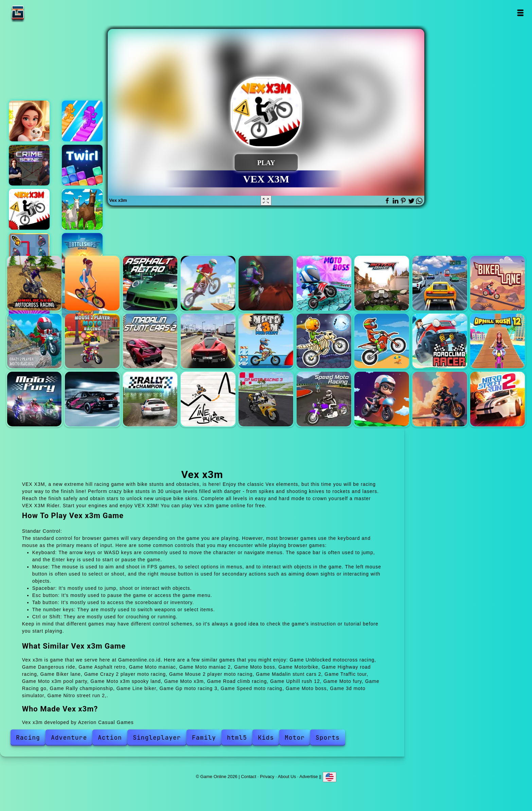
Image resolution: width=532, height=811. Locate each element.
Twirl (82, 165)
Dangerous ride (92, 283)
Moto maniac (208, 283)
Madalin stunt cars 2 (150, 341)
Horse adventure (82, 209)
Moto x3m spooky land (324, 341)
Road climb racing (440, 341)
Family (204, 737)
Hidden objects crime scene (29, 165)
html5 (237, 737)
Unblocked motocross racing (34, 283)
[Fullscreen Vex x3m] (266, 200)
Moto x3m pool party (266, 341)
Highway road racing (440, 283)
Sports (328, 737)
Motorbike (382, 283)
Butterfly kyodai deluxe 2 (29, 253)
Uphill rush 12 (498, 341)
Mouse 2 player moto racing (92, 341)
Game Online (39, 13)
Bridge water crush (82, 121)
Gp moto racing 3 (266, 399)
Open (520, 13)
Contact (249, 776)
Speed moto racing (324, 399)
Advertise (308, 776)
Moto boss (324, 283)
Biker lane (498, 283)
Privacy (267, 776)
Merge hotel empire (29, 121)
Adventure (69, 737)
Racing (28, 737)
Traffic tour (208, 341)
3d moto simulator (440, 399)
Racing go (92, 399)
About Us (287, 776)
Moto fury (34, 399)
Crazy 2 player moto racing (34, 341)
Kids (266, 737)
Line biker (208, 399)
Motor (295, 737)
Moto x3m (382, 341)
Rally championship (150, 399)
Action (110, 737)
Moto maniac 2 (266, 283)
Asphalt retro (150, 283)
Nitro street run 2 (498, 399)
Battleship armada (82, 253)
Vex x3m (29, 209)
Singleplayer (157, 737)
